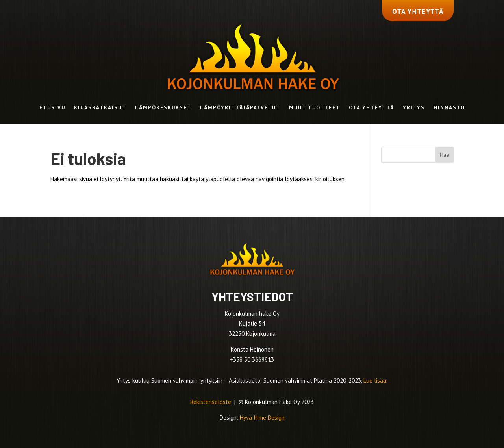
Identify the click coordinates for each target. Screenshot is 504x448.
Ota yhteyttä (372, 108)
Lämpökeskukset (163, 108)
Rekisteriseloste (211, 402)
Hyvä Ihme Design (262, 417)
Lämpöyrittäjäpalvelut (240, 108)
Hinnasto (449, 108)
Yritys (414, 108)
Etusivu (52, 108)
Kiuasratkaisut (100, 108)
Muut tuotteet (315, 108)
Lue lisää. (375, 380)
